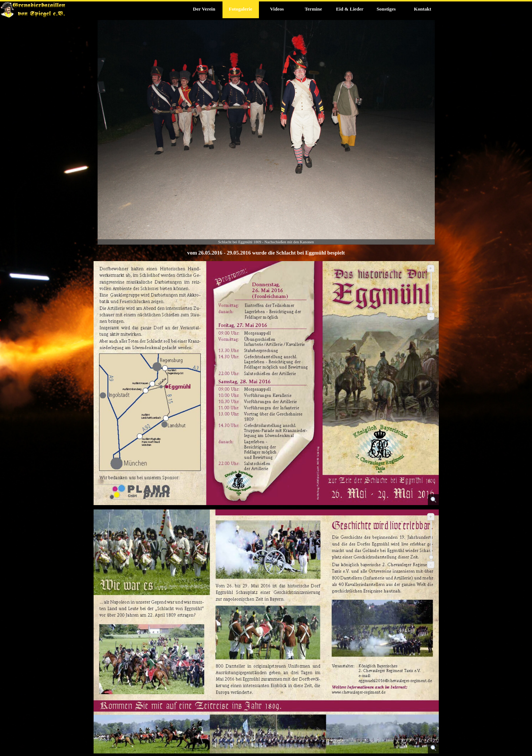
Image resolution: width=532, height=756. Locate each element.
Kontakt (423, 9)
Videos (277, 9)
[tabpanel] (266, 253)
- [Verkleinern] (430, 316)
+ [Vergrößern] (431, 268)
